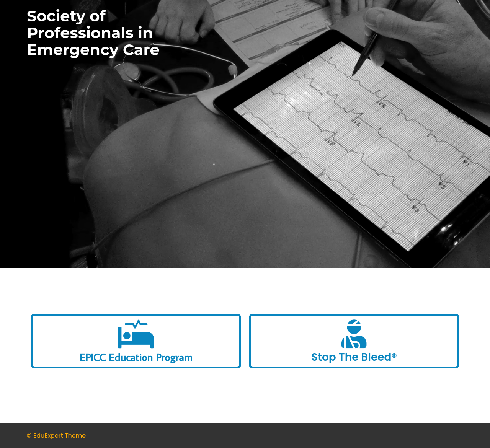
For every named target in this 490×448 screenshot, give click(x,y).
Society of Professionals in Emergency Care (93, 33)
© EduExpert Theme (56, 436)
